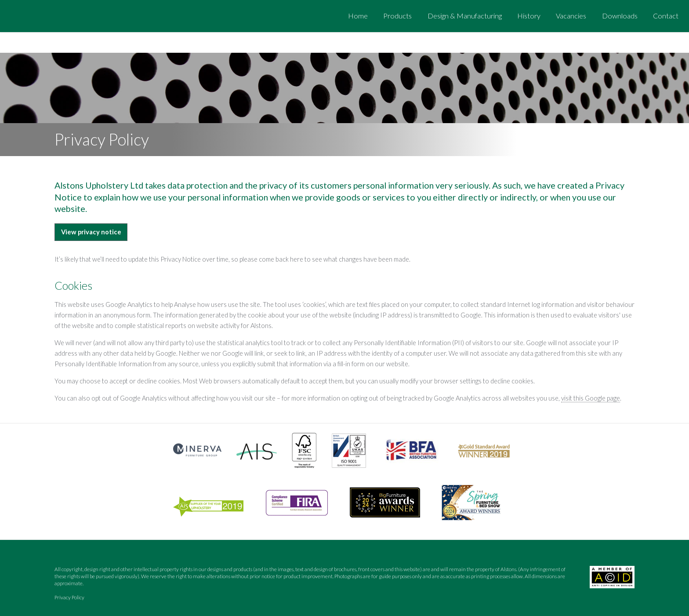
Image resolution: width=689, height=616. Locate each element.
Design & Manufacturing (465, 16)
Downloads (620, 16)
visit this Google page (591, 398)
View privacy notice (91, 232)
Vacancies (571, 16)
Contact (666, 16)
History (529, 16)
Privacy (69, 597)
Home (358, 16)
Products (397, 16)
